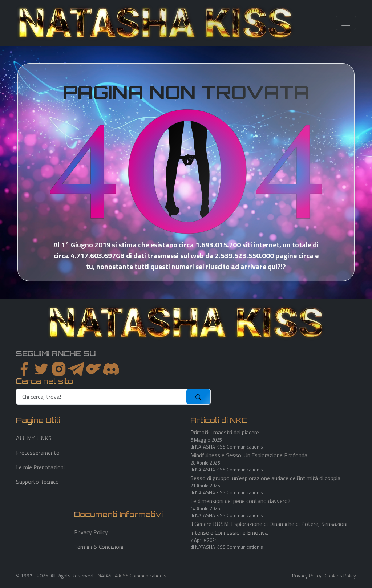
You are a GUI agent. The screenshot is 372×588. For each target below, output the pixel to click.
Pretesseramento (38, 453)
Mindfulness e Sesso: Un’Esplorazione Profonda (249, 455)
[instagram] (59, 369)
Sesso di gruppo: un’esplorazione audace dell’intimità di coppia (265, 478)
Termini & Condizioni (99, 547)
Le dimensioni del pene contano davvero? (240, 501)
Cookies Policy (340, 575)
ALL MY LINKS (34, 438)
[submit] (198, 397)
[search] (102, 397)
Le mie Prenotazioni (40, 467)
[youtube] (111, 369)
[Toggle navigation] (346, 23)
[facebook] (24, 369)
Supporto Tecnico (37, 482)
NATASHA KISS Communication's (132, 575)
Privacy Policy (91, 532)
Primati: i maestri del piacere (225, 432)
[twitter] (41, 369)
